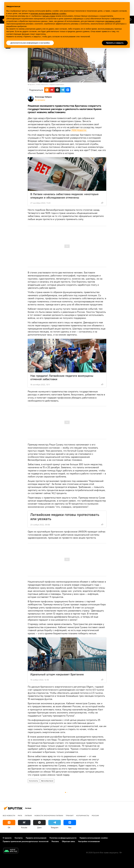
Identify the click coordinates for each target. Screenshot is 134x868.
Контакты (19, 838)
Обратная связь (68, 841)
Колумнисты (33, 781)
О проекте (7, 838)
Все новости (9, 815)
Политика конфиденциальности (63, 838)
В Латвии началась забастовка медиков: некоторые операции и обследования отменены (64, 196)
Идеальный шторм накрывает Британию (57, 674)
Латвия (28, 815)
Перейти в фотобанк (57, 84)
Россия (95, 815)
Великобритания (47, 781)
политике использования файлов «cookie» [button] (48, 13)
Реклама (55, 841)
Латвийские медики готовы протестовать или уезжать (65, 517)
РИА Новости (79, 130)
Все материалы (40, 100)
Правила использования (36, 838)
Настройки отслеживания (89, 841)
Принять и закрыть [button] (115, 43)
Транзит (70, 815)
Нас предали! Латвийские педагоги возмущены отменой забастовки (62, 377)
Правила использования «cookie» (94, 838)
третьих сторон (49, 16)
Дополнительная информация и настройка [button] (30, 43)
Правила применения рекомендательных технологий (26, 841)
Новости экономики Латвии (49, 815)
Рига (20, 815)
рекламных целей (113, 21)
